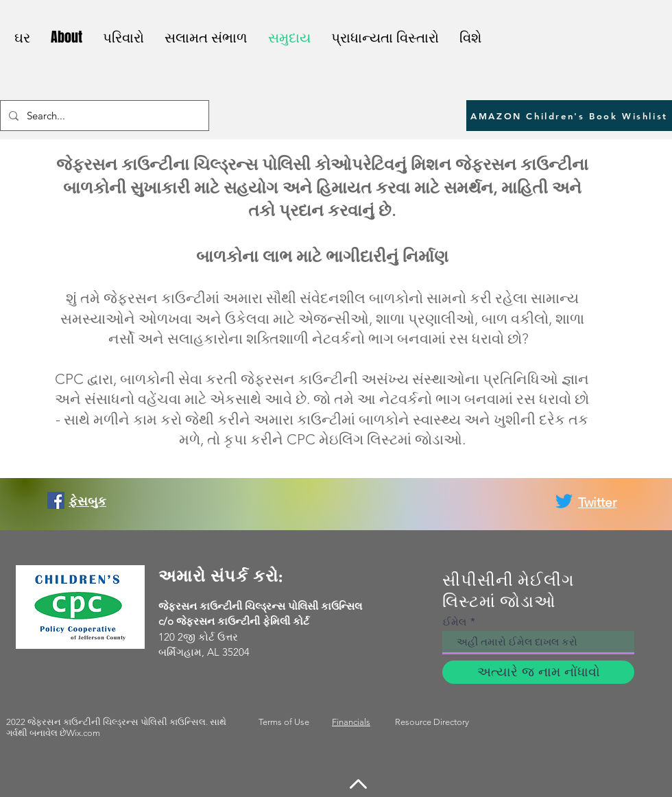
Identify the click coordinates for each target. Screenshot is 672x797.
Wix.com (83, 733)
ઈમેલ (455, 622)
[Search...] (103, 116)
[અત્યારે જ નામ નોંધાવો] (538, 672)
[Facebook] (56, 500)
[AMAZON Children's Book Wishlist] (569, 116)
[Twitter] (564, 501)
